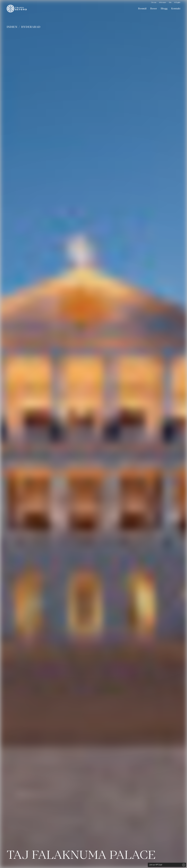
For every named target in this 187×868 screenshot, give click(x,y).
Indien (12, 27)
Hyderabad (31, 27)
